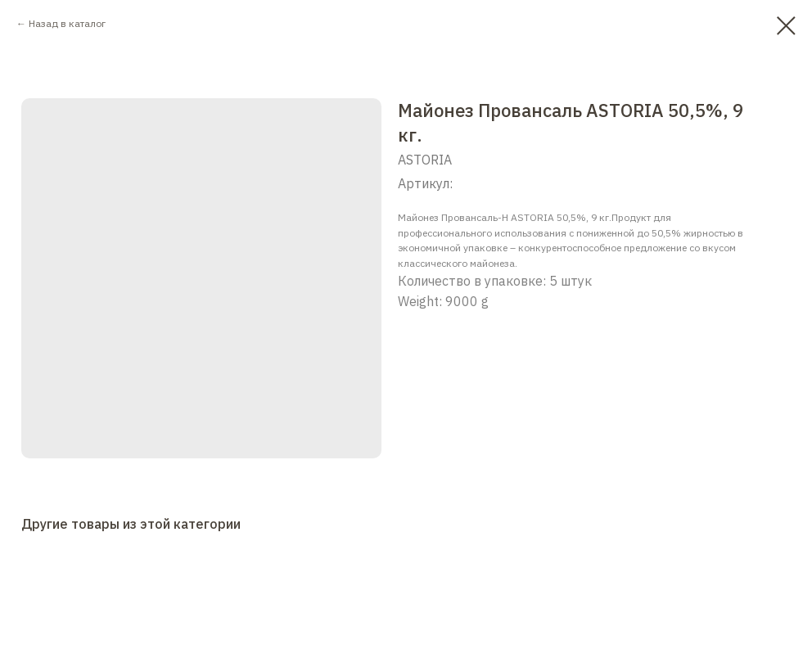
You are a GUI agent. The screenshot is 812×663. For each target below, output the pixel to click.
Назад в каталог (67, 23)
